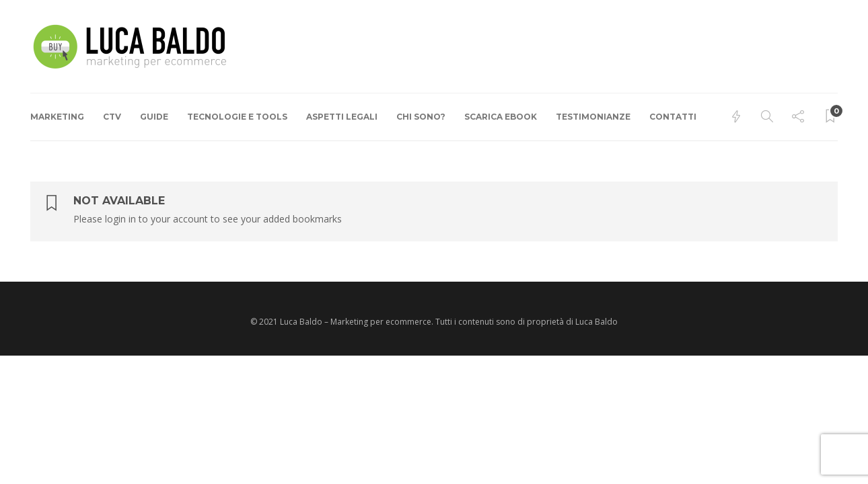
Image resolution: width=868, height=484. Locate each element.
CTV (112, 117)
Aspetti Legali (342, 117)
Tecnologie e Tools (237, 117)
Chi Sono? (421, 117)
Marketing (57, 117)
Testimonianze (593, 117)
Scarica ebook (501, 117)
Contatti (673, 117)
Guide (154, 117)
